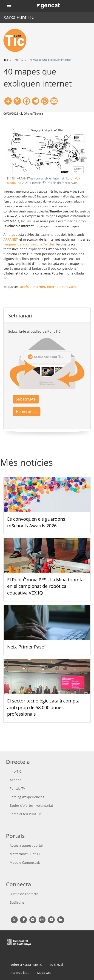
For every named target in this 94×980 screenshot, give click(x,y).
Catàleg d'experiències (27, 797)
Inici (6, 60)
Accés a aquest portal (26, 845)
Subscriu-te (26, 399)
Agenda (16, 780)
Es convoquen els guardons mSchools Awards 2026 (36, 522)
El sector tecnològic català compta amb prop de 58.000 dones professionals (43, 707)
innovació (69, 287)
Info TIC (16, 771)
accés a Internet (33, 287)
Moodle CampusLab (25, 862)
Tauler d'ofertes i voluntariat (31, 805)
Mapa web (44, 973)
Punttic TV (17, 788)
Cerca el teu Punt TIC (26, 814)
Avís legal (57, 965)
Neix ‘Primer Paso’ (26, 647)
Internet (53, 287)
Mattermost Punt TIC (26, 854)
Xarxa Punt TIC (19, 17)
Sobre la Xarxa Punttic (26, 965)
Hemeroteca (27, 412)
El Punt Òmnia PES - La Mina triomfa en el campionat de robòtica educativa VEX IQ (45, 586)
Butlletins (17, 902)
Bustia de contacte (24, 894)
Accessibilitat (20, 973)
